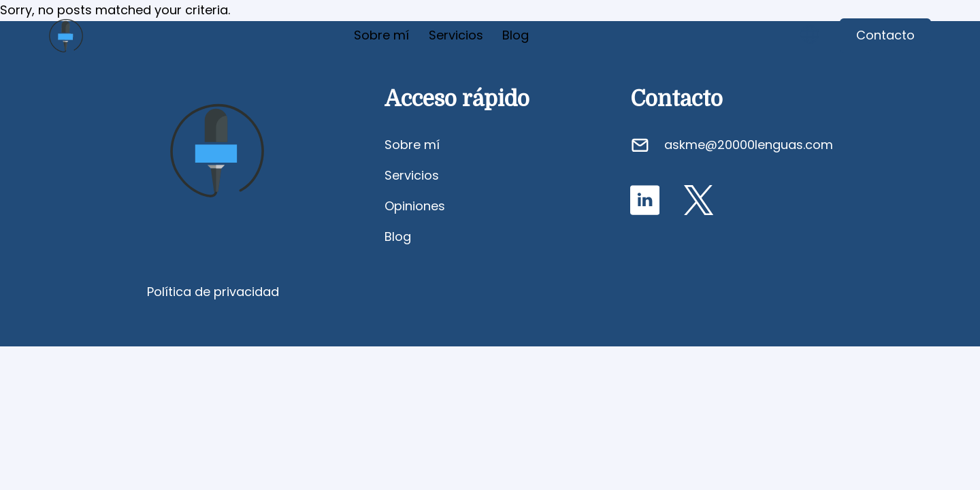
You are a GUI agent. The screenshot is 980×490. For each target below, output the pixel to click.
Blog (516, 35)
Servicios (456, 35)
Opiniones (415, 206)
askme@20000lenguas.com (749, 145)
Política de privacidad (213, 292)
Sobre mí (381, 35)
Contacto (885, 35)
